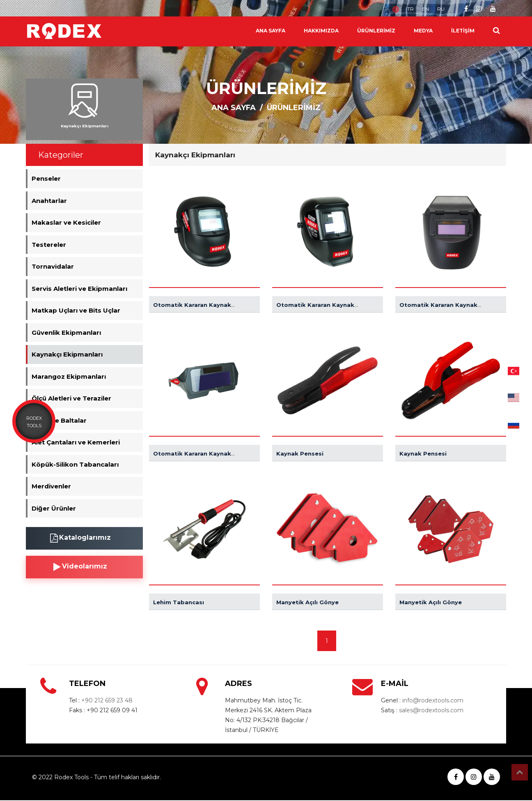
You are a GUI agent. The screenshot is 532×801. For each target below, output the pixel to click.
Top (520, 772)
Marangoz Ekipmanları (69, 376)
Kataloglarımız (80, 538)
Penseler (46, 178)
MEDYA (423, 31)
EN (425, 9)
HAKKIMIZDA (321, 31)
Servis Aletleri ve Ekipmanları (79, 289)
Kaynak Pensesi (300, 453)
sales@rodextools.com (431, 710)
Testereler (49, 245)
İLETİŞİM (463, 31)
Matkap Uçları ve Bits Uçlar (76, 310)
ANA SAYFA (271, 31)
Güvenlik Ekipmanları (66, 333)
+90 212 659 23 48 (107, 700)
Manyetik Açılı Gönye (307, 602)
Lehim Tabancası (179, 602)
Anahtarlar (49, 201)
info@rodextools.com (433, 700)
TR (410, 9)
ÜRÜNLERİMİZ (376, 31)
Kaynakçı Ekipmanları (67, 354)
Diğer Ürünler (54, 508)
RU (441, 9)
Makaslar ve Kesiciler (66, 222)
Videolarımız (80, 567)
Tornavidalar (53, 266)
